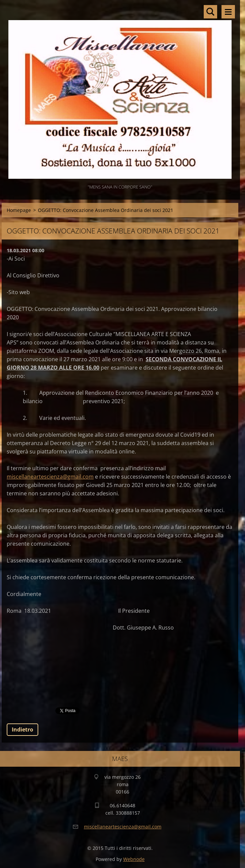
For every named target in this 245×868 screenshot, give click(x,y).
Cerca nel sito (210, 12)
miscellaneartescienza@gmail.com (50, 477)
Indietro (22, 729)
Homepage (19, 210)
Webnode (134, 859)
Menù (228, 12)
